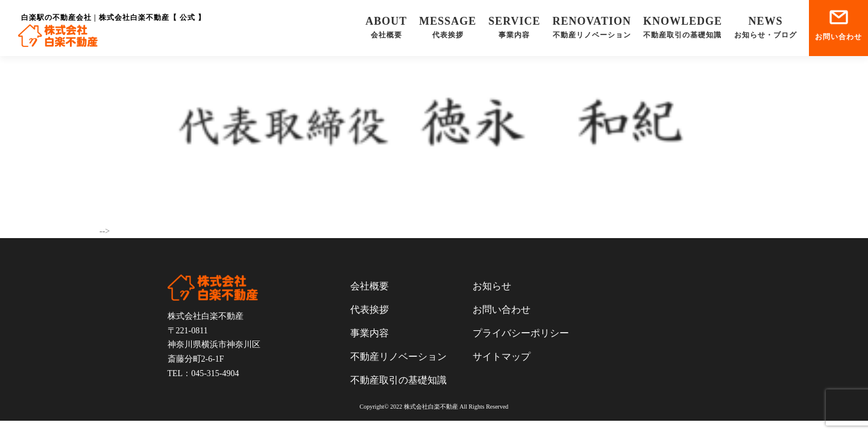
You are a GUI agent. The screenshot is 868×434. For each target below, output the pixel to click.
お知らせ (492, 286)
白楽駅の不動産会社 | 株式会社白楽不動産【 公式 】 (113, 17)
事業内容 (514, 26)
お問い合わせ (838, 25)
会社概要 (386, 26)
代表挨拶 (448, 26)
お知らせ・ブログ (766, 26)
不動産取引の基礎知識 (683, 26)
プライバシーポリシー (521, 333)
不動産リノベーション (592, 26)
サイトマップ (502, 357)
